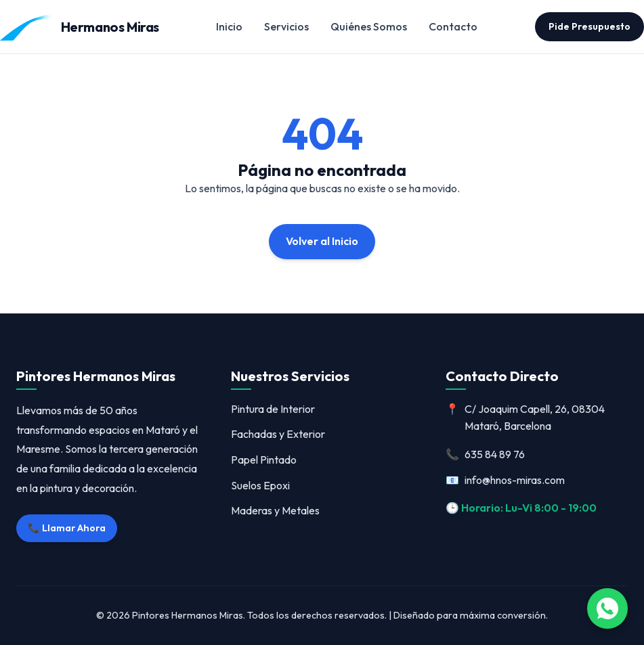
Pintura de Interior (273, 409)
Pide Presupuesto (589, 26)
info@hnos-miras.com (505, 481)
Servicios (286, 26)
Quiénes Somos (369, 26)
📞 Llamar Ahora (67, 528)
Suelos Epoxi (260, 485)
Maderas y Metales (275, 510)
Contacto (453, 26)
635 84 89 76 (485, 455)
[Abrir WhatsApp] (607, 608)
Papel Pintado (264, 460)
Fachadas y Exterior (278, 434)
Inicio (229, 26)
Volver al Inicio (322, 241)
